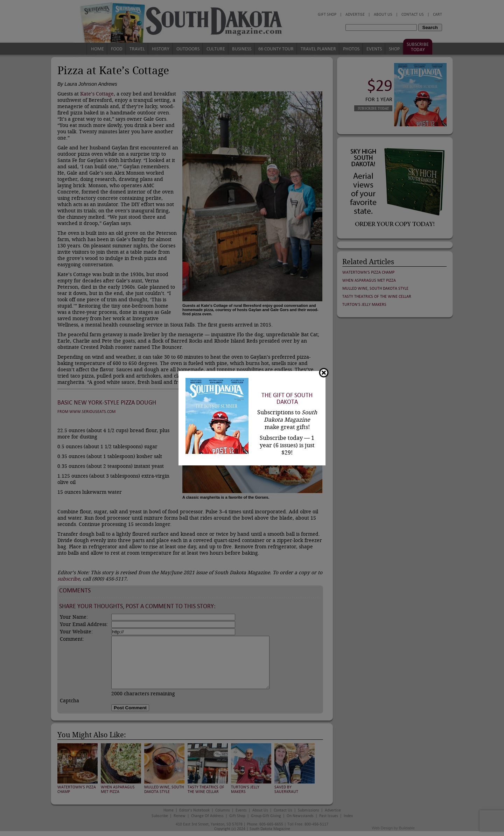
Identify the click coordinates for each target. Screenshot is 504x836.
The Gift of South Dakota (287, 399)
